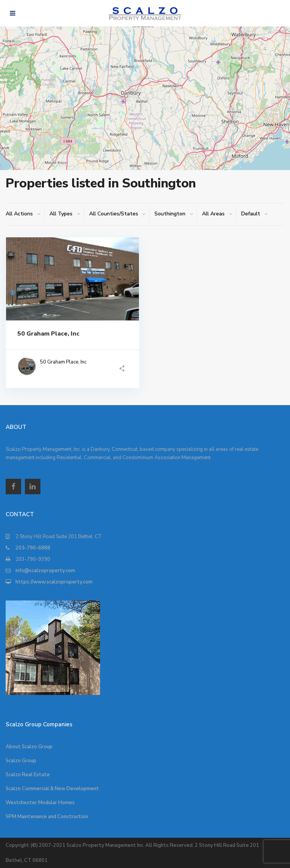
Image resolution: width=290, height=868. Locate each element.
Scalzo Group (21, 761)
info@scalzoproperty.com (45, 571)
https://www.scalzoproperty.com (54, 582)
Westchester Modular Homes (40, 803)
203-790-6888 (33, 548)
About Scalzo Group (29, 747)
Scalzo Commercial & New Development (52, 789)
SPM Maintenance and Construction (47, 817)
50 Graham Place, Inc (48, 334)
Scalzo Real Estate (28, 775)
